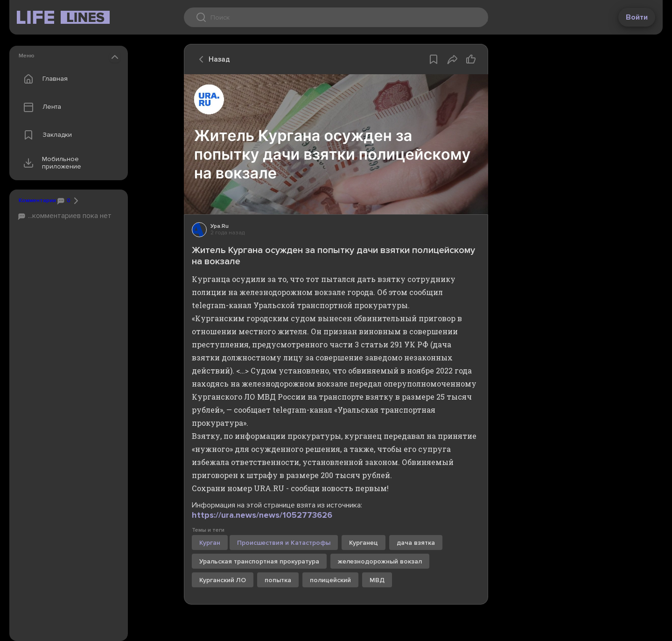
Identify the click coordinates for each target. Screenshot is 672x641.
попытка (278, 580)
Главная (43, 79)
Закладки (45, 135)
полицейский (330, 580)
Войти (637, 17)
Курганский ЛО (223, 580)
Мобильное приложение (50, 163)
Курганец (364, 543)
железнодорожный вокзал (380, 561)
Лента (40, 107)
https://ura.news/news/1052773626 (262, 515)
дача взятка (416, 543)
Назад (212, 59)
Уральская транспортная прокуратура (259, 561)
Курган (210, 543)
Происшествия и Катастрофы (284, 543)
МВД (377, 580)
